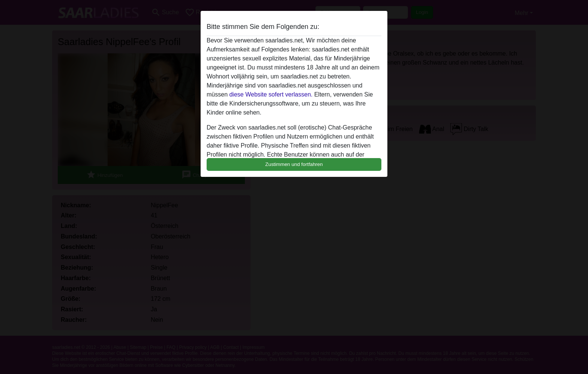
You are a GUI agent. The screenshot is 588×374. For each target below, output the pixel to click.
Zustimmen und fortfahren (294, 164)
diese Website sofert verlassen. (271, 94)
